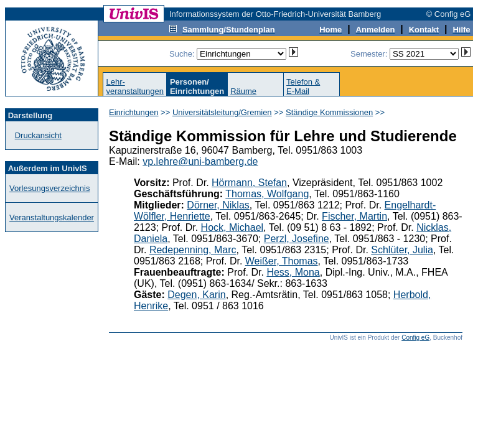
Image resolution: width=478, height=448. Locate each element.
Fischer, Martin (354, 216)
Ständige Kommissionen (329, 112)
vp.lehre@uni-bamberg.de (200, 161)
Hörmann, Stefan (249, 183)
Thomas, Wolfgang (267, 194)
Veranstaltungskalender (52, 217)
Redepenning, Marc (193, 250)
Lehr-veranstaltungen (135, 86)
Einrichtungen (134, 112)
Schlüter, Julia (402, 250)
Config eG (415, 338)
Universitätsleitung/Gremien (222, 112)
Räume (243, 91)
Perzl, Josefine (297, 239)
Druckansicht (38, 135)
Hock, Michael (232, 227)
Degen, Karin (196, 295)
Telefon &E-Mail (303, 86)
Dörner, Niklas (218, 205)
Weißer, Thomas (282, 261)
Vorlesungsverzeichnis (49, 188)
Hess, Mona (293, 272)
